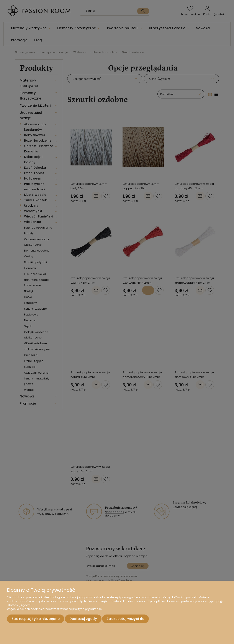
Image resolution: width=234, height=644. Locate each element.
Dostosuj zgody (83, 619)
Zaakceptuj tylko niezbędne (36, 619)
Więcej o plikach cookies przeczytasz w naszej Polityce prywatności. (55, 609)
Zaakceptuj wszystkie (125, 619)
